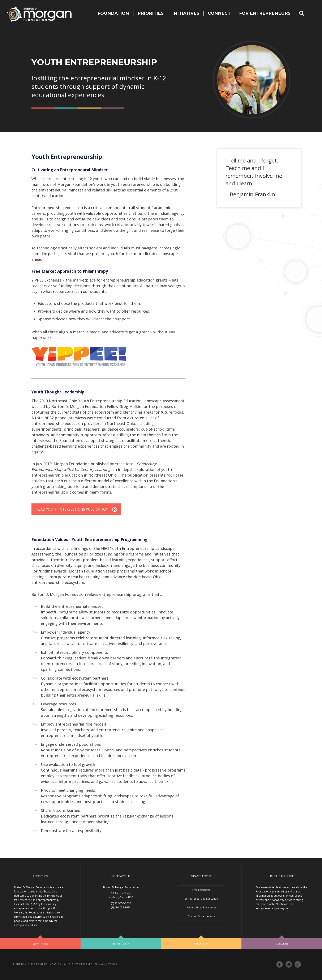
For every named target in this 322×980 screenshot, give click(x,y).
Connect (219, 13)
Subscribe (282, 944)
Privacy (100, 964)
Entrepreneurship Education (201, 899)
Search (304, 13)
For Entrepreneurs (265, 13)
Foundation (113, 13)
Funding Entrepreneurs (201, 916)
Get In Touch (121, 944)
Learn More (40, 944)
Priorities (151, 13)
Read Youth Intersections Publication (72, 509)
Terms (113, 964)
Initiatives (186, 13)
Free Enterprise (201, 890)
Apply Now (201, 944)
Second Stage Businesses (201, 907)
